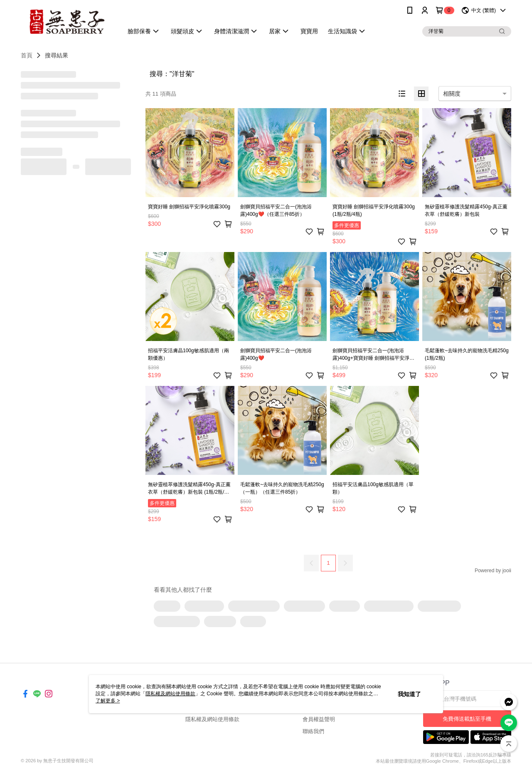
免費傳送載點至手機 (467, 719)
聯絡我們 (313, 731)
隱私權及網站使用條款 (212, 719)
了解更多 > (108, 701)
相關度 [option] (452, 94)
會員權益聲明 (319, 719)
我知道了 (409, 694)
